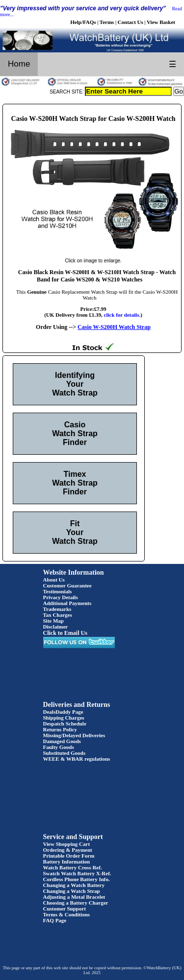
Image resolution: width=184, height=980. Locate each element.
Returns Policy (60, 729)
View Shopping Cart (67, 844)
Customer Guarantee (67, 585)
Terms (107, 22)
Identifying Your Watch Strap (75, 384)
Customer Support (65, 909)
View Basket (161, 22)
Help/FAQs (83, 22)
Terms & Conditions (67, 914)
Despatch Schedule (65, 723)
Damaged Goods (62, 741)
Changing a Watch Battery (74, 885)
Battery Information (67, 862)
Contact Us (131, 22)
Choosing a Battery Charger (76, 903)
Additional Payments (67, 603)
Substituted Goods (65, 753)
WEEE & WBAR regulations (77, 759)
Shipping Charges (64, 718)
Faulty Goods (59, 747)
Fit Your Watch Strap (75, 532)
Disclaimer (56, 627)
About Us (54, 580)
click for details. (122, 315)
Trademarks (57, 609)
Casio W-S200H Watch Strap (114, 327)
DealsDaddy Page (63, 712)
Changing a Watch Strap (72, 891)
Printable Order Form (69, 856)
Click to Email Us (65, 633)
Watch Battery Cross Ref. (73, 867)
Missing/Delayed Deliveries (74, 735)
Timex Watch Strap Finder (75, 483)
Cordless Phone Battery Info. (77, 879)
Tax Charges (58, 615)
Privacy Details (61, 597)
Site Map (53, 621)
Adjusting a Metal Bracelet (74, 897)
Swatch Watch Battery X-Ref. (77, 873)
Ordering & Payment (68, 850)
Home (19, 64)
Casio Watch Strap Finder (75, 433)
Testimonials (58, 591)
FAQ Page (55, 920)
